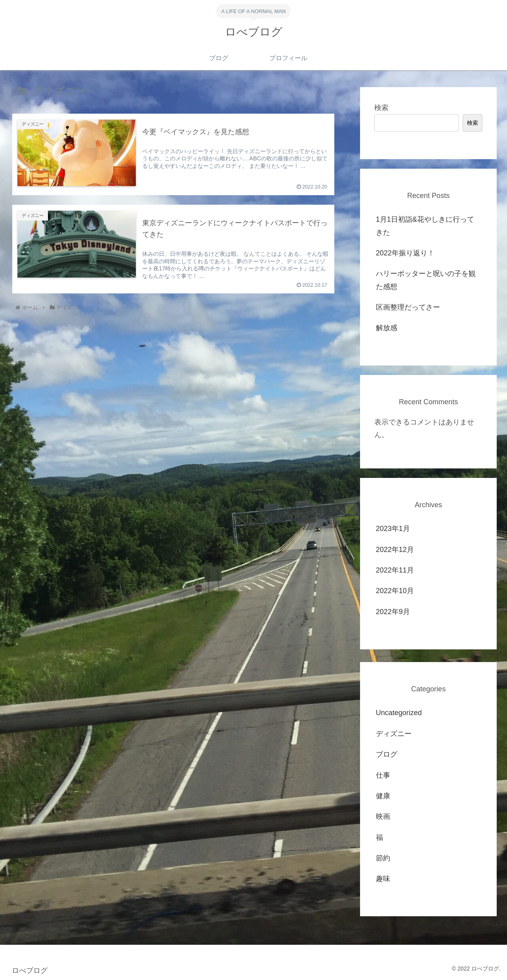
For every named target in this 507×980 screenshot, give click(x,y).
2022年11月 (395, 570)
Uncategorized (399, 713)
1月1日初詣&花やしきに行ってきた (425, 226)
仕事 (383, 775)
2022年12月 (395, 550)
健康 (383, 796)
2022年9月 (393, 612)
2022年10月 (395, 591)
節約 (383, 858)
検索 (381, 108)
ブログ (387, 754)
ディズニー (394, 734)
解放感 (387, 328)
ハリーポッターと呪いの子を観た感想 (426, 280)
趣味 (383, 879)
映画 (383, 816)
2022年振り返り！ (405, 253)
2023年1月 (393, 529)
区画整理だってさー (408, 307)
